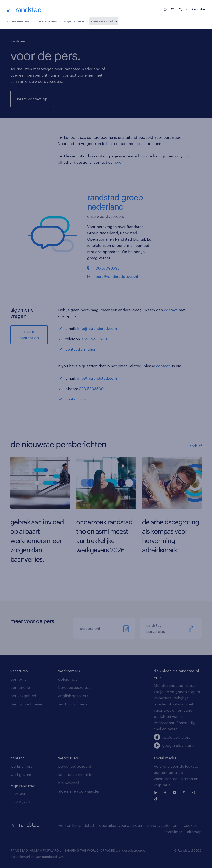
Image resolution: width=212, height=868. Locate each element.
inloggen (18, 793)
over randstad (104, 21)
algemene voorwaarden (79, 791)
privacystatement (163, 825)
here (117, 162)
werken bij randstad (76, 825)
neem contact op (32, 99)
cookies (191, 825)
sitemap (194, 832)
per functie (20, 687)
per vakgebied (23, 696)
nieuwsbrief (69, 783)
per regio (19, 679)
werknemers (69, 671)
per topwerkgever (26, 704)
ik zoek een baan (21, 21)
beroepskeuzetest (74, 687)
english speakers (73, 696)
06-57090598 (108, 268)
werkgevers (50, 21)
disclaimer (173, 832)
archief (196, 446)
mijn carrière (76, 21)
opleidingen (69, 679)
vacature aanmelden (76, 774)
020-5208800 (95, 339)
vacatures (19, 671)
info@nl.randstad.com (97, 328)
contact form (78, 399)
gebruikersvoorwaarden (121, 825)
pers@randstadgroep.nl (117, 276)
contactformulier (80, 349)
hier (110, 143)
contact (171, 310)
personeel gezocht (75, 766)
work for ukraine (73, 704)
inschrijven (20, 801)
